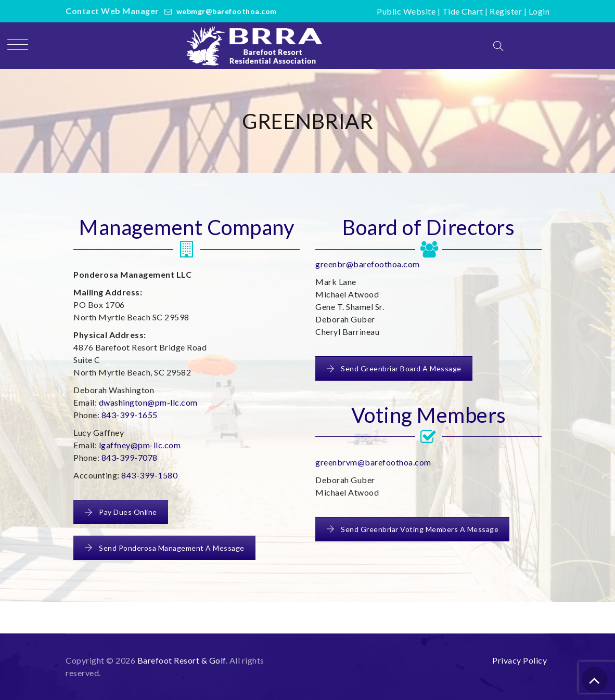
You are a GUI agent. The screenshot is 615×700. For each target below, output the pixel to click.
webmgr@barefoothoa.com (227, 11)
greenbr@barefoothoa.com (368, 264)
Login (539, 11)
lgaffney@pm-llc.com (140, 445)
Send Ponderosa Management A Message (164, 548)
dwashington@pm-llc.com (148, 402)
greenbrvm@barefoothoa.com (373, 462)
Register (506, 11)
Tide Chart (463, 11)
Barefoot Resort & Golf (182, 660)
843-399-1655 (130, 415)
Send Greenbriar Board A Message (394, 368)
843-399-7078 (130, 457)
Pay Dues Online (121, 512)
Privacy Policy (520, 660)
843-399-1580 (149, 475)
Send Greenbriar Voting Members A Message (412, 529)
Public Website (406, 11)
